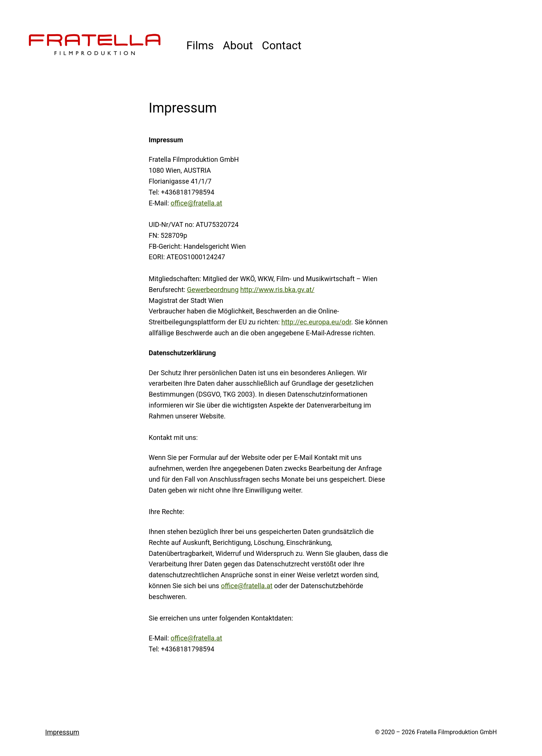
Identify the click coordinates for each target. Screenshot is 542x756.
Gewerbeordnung (213, 290)
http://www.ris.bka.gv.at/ (277, 290)
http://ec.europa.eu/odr (316, 322)
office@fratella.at (196, 203)
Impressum (62, 732)
